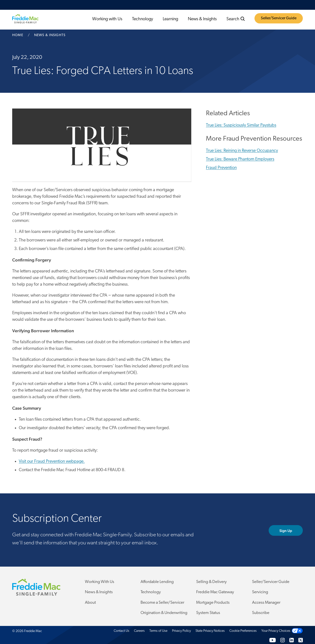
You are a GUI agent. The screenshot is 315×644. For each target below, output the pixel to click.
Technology (142, 19)
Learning (170, 19)
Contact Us (122, 631)
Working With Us (100, 582)
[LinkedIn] (292, 640)
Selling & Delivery (211, 582)
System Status (208, 613)
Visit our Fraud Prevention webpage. (52, 462)
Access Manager (266, 603)
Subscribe (261, 613)
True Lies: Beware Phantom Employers (240, 159)
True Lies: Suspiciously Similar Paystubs (241, 125)
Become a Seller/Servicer (162, 603)
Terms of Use (158, 631)
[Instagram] (283, 640)
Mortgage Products (213, 603)
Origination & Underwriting (164, 613)
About (90, 603)
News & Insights (202, 19)
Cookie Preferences (243, 631)
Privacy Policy (181, 631)
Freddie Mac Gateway (215, 592)
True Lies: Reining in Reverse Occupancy (242, 151)
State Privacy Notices (210, 631)
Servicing (260, 592)
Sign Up (286, 530)
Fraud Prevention (221, 168)
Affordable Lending (157, 582)
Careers (139, 631)
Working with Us (107, 19)
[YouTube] (273, 640)
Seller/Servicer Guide (279, 18)
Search (236, 19)
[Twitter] (301, 640)
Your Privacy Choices (276, 631)
